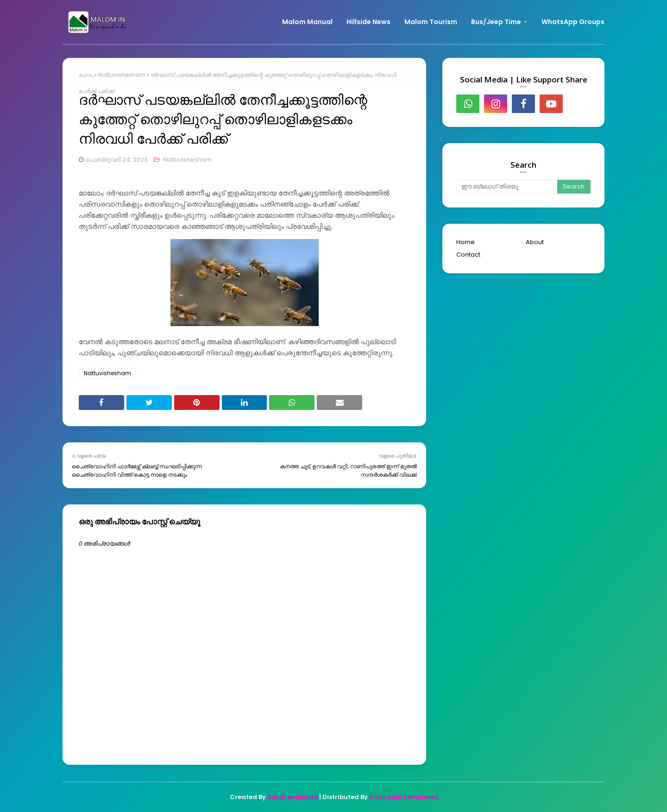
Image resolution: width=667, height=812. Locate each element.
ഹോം (86, 75)
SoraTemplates (293, 797)
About (535, 242)
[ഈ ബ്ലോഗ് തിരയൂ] (507, 187)
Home (466, 242)
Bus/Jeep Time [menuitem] (496, 22)
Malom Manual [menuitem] (307, 22)
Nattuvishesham (122, 75)
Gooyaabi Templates (403, 797)
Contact (468, 255)
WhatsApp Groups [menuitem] (573, 22)
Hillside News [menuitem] (368, 22)
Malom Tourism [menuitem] (431, 22)
